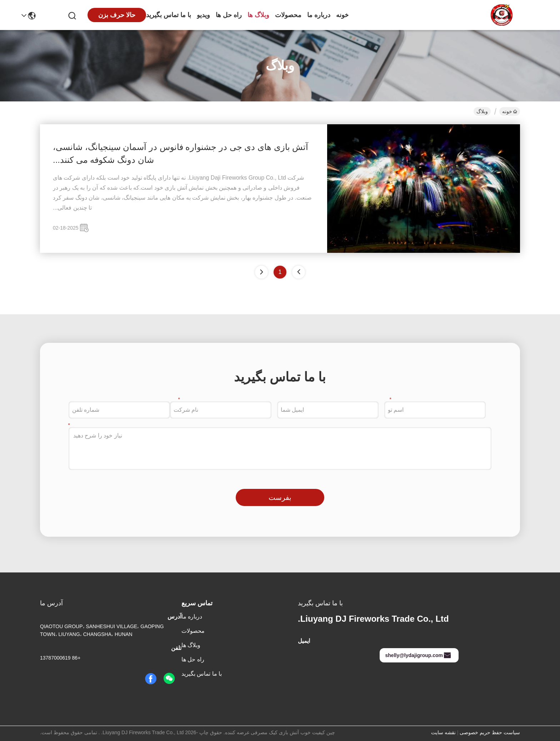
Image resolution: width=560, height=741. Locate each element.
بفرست (280, 497)
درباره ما (319, 15)
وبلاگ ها (258, 15)
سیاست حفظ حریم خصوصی (490, 732)
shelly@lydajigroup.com (418, 655)
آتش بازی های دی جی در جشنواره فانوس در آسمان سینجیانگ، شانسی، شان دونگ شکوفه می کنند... (181, 153)
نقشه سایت (443, 732)
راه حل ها (229, 15)
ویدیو (203, 15)
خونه (342, 15)
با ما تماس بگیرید (169, 15)
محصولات (288, 15)
